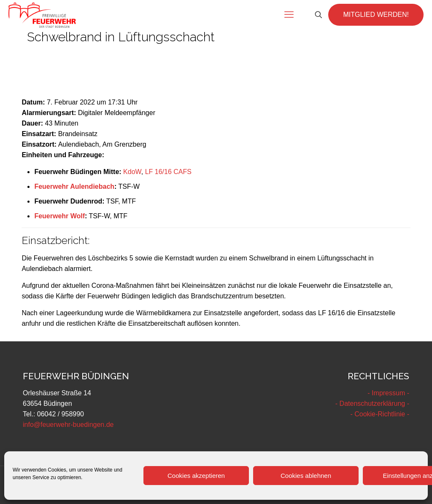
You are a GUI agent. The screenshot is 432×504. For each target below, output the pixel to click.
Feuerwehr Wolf (59, 216)
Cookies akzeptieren (196, 476)
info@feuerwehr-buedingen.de (68, 425)
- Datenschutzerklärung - (372, 403)
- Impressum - (388, 393)
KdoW (132, 172)
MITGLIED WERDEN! (376, 15)
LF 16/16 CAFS (168, 172)
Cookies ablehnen (306, 476)
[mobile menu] (289, 15)
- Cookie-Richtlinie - (380, 414)
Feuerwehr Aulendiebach (74, 186)
